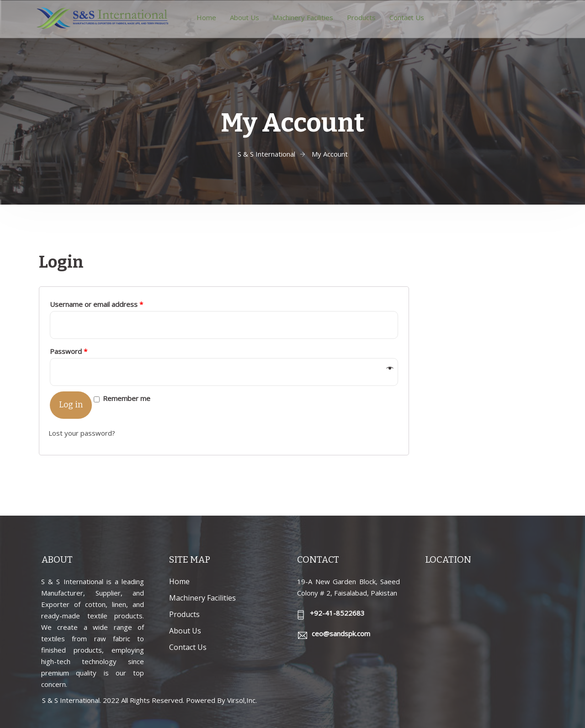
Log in (71, 405)
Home (206, 17)
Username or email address (96, 304)
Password (69, 351)
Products (361, 17)
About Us (245, 17)
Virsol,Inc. (242, 700)
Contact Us (407, 17)
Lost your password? (82, 433)
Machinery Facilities (303, 17)
